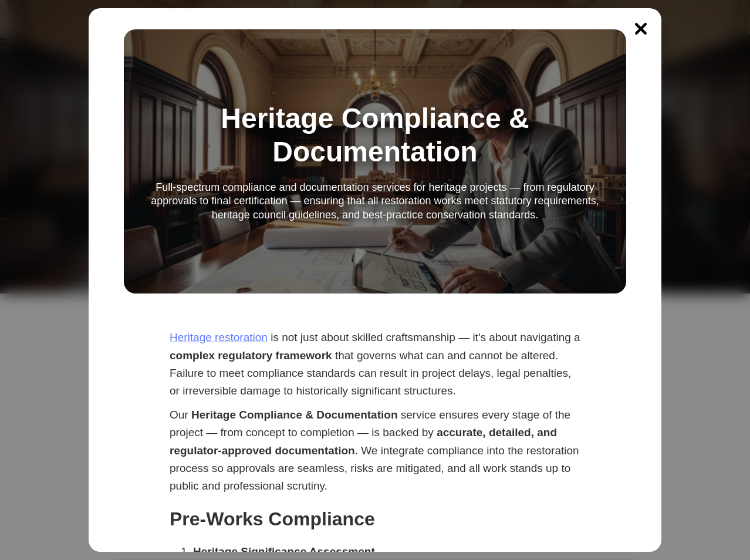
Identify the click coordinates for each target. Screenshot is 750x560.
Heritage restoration (219, 337)
